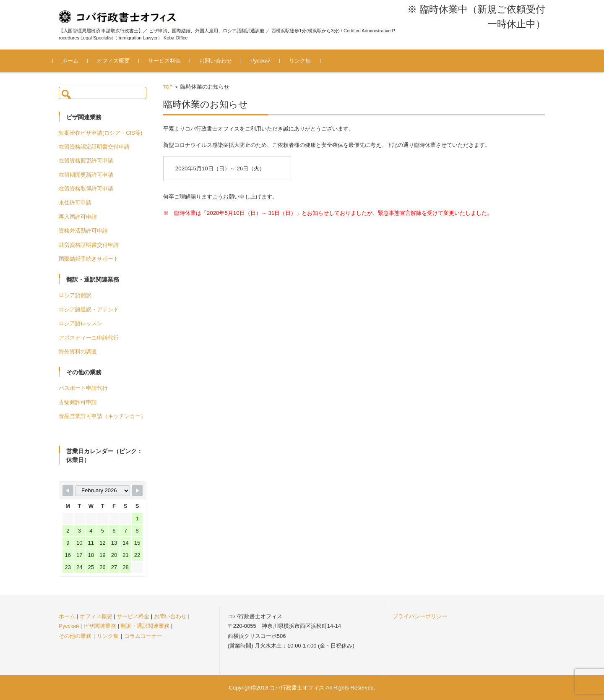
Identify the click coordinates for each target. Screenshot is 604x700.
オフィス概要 (119, 61)
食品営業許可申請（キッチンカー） (102, 416)
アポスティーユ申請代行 (89, 338)
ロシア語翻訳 (75, 295)
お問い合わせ (221, 61)
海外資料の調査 (78, 351)
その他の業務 (75, 636)
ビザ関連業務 (100, 626)
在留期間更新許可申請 (86, 175)
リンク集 (306, 61)
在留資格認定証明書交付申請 (94, 147)
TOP (168, 87)
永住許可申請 (75, 202)
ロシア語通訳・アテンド (89, 310)
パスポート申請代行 (83, 388)
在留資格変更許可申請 (86, 161)
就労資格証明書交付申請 (89, 245)
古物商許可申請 (78, 402)
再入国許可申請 (78, 217)
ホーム (76, 61)
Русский (266, 61)
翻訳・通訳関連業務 (145, 626)
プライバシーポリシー (420, 616)
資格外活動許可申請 (83, 231)
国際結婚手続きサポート (89, 259)
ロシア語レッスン (81, 323)
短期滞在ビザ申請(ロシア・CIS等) (100, 133)
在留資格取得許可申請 (86, 189)
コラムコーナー (143, 636)
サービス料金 (170, 61)
